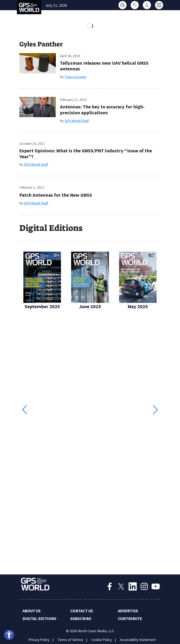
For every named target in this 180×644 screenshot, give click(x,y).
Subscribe (81, 618)
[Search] (135, 5)
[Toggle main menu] (159, 5)
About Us (32, 611)
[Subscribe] (123, 5)
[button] (155, 410)
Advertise (128, 611)
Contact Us (82, 611)
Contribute (130, 618)
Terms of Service (70, 640)
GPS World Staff (77, 121)
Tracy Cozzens (75, 77)
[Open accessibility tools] (9, 635)
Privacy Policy (39, 640)
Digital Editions (39, 618)
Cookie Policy (101, 640)
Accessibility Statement (138, 640)
